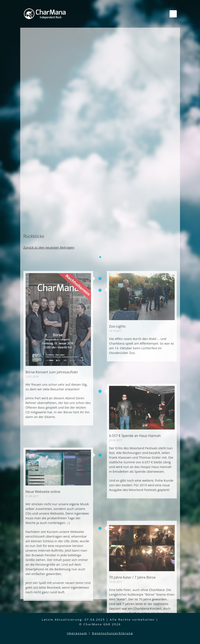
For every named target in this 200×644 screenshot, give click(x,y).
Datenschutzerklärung (113, 633)
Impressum (77, 633)
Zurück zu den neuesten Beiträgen (49, 495)
